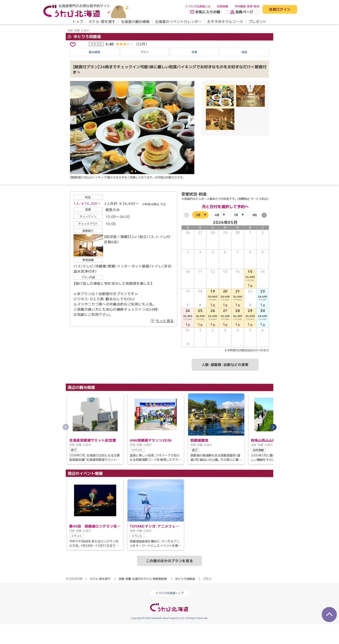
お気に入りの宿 (205, 12)
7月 (236, 235)
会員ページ (242, 12)
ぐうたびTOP (74, 598)
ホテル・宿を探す (102, 22)
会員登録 (222, 6)
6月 (217, 235)
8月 (255, 235)
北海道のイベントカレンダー (178, 22)
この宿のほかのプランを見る (169, 580)
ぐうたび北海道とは (198, 6)
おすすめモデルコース (225, 22)
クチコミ (96, 64)
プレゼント (258, 22)
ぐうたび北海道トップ (169, 613)
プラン (145, 72)
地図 (244, 72)
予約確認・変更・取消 (247, 6)
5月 (198, 235)
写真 (194, 72)
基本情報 (94, 72)
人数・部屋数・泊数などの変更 (225, 385)
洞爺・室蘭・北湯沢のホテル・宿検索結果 (143, 598)
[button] (191, 140)
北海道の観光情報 (135, 22)
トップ (78, 22)
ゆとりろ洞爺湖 (84, 56)
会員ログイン (280, 10)
